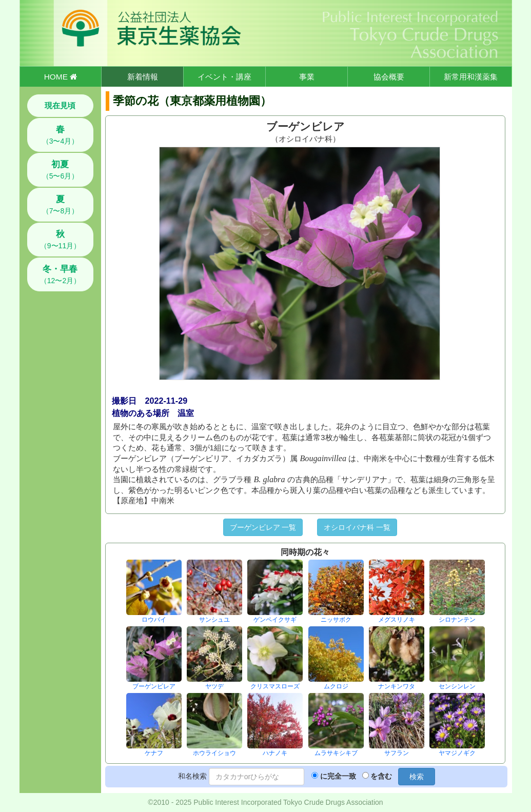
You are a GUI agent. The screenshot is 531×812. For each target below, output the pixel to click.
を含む (381, 776)
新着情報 (143, 77)
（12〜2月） (60, 274)
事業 (307, 77)
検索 (417, 777)
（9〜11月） (60, 240)
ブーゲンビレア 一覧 (263, 527)
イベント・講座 (224, 77)
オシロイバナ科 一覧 (357, 527)
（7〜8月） (61, 205)
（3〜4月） (61, 135)
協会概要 (389, 77)
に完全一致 (338, 776)
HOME (61, 77)
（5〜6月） (61, 170)
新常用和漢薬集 (471, 77)
